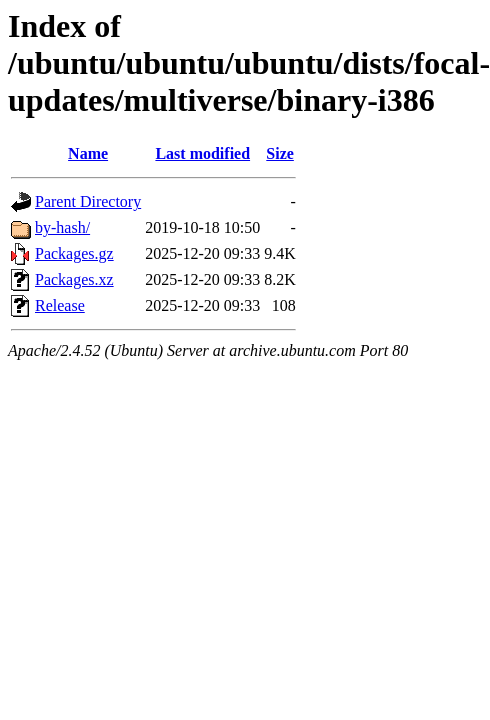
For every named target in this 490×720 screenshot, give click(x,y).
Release (60, 305)
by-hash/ (62, 227)
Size (280, 153)
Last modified (202, 153)
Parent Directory (88, 201)
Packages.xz (74, 279)
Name (88, 153)
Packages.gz (74, 253)
